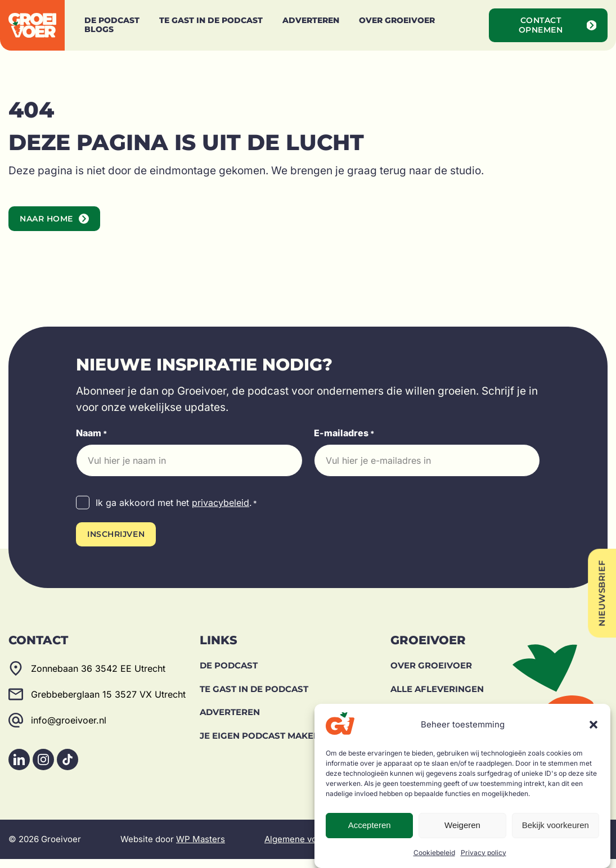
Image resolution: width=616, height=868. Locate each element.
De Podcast (229, 674)
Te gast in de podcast (254, 697)
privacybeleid (221, 512)
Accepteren (370, 825)
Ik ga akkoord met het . (176, 512)
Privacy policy (484, 853)
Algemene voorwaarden (312, 848)
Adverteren (230, 721)
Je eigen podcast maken (260, 744)
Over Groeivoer (431, 674)
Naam (92, 442)
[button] (593, 725)
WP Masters (201, 848)
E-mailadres (344, 442)
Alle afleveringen (437, 697)
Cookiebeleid (434, 853)
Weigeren (462, 825)
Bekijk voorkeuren (556, 825)
